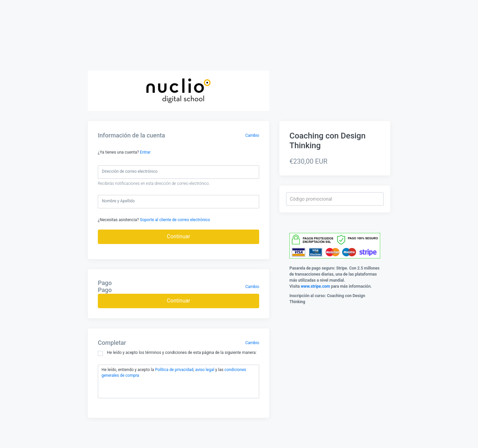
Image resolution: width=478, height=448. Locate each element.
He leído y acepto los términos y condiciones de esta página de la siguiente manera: (177, 353)
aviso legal (205, 370)
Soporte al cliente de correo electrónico (175, 220)
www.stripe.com (315, 286)
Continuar (178, 236)
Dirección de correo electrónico (130, 171)
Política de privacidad (174, 370)
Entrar (145, 152)
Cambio (252, 135)
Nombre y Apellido (118, 201)
